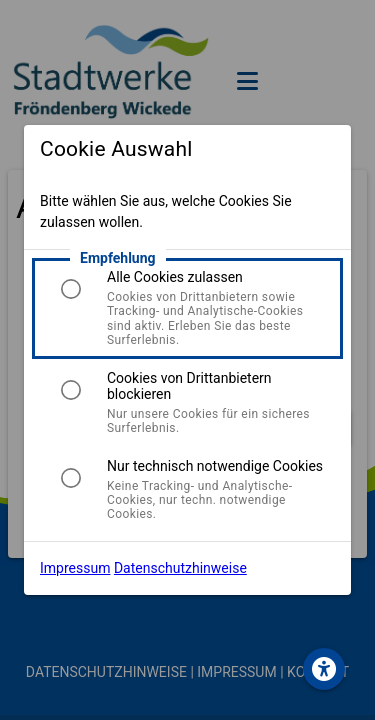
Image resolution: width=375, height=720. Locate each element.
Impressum (75, 568)
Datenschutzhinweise (180, 568)
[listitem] (187, 308)
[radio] (71, 289)
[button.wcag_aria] (324, 669)
